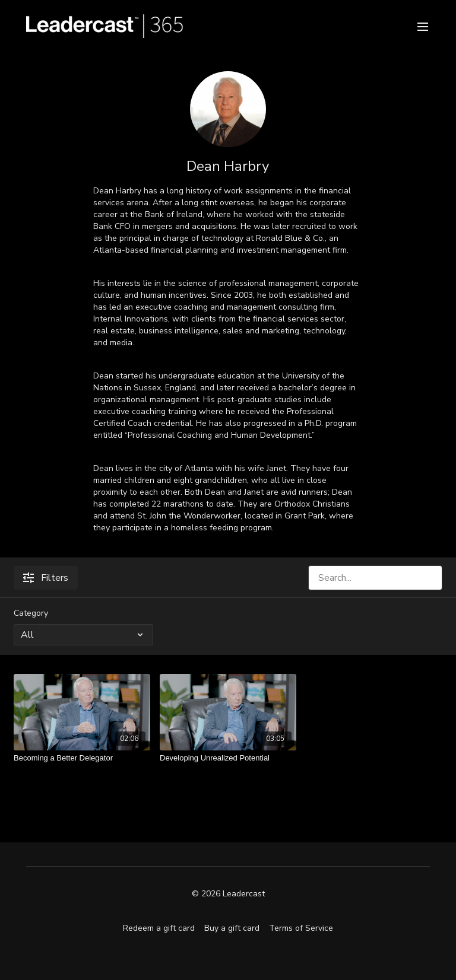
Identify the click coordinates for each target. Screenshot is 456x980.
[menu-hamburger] (423, 26)
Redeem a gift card (159, 928)
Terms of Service (301, 928)
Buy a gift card (232, 928)
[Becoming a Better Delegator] (82, 758)
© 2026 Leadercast (228, 894)
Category (31, 613)
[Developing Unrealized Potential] (228, 758)
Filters (46, 578)
